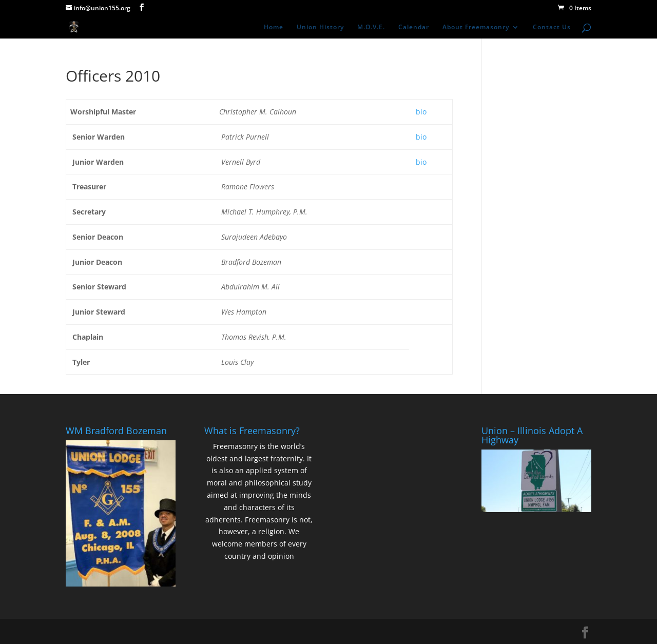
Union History (320, 27)
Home (274, 27)
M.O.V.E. (371, 27)
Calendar (414, 27)
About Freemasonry (476, 27)
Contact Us (552, 27)
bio (421, 112)
